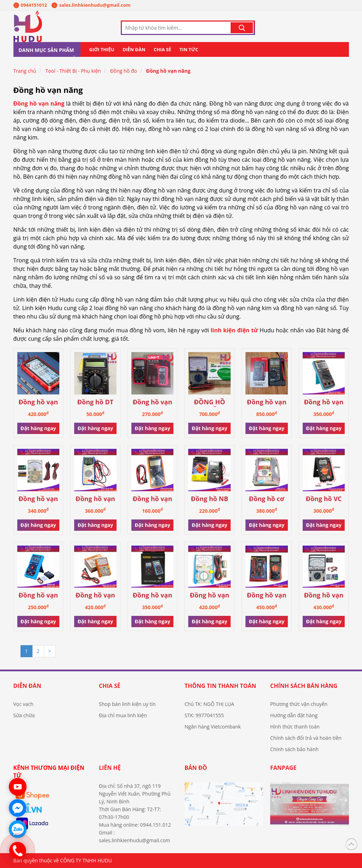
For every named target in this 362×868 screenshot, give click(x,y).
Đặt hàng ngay (38, 428)
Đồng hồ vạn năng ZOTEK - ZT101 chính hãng (324, 402)
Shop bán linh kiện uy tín (127, 704)
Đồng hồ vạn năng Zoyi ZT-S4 (153, 596)
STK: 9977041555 (204, 715)
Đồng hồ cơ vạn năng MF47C (267, 499)
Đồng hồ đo (124, 71)
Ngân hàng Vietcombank (213, 727)
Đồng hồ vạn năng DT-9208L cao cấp (95, 499)
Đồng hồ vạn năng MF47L (324, 596)
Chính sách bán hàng (304, 686)
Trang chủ (25, 71)
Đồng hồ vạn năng (168, 71)
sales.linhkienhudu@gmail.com (91, 5)
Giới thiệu (102, 49)
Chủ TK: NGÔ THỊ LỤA (209, 704)
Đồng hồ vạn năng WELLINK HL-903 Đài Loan (38, 499)
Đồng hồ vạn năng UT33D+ (153, 402)
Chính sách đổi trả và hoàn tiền (306, 738)
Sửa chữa (24, 715)
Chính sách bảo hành (294, 749)
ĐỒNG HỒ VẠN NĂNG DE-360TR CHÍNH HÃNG (209, 402)
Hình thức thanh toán (295, 727)
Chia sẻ (162, 49)
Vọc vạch (23, 704)
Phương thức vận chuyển (299, 704)
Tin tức (189, 49)
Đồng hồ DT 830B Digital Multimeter (95, 402)
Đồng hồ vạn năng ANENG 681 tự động (38, 402)
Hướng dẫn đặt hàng (294, 715)
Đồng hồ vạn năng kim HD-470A (95, 596)
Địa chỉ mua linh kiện (123, 715)
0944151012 (30, 5)
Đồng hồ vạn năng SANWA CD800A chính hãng (267, 402)
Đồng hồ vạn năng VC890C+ (267, 596)
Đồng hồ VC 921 (324, 499)
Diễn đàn (134, 49)
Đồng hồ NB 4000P (210, 499)
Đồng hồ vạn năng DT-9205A (153, 499)
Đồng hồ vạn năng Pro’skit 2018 (210, 596)
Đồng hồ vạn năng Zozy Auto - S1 (38, 596)
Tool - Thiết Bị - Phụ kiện (73, 71)
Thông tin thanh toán (221, 686)
